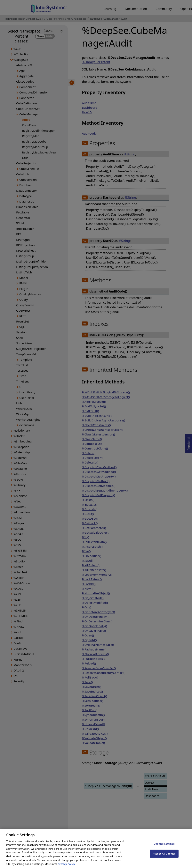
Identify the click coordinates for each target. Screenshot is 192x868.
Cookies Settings (164, 847)
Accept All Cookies (164, 857)
